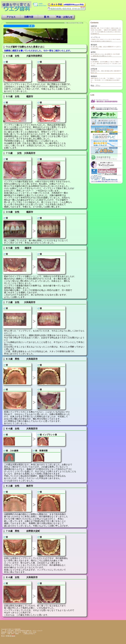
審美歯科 (94, 45)
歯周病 (93, 52)
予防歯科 (94, 60)
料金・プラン (96, 86)
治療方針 (94, 26)
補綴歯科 (94, 76)
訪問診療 (94, 69)
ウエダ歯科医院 (16, 629)
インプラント (96, 37)
